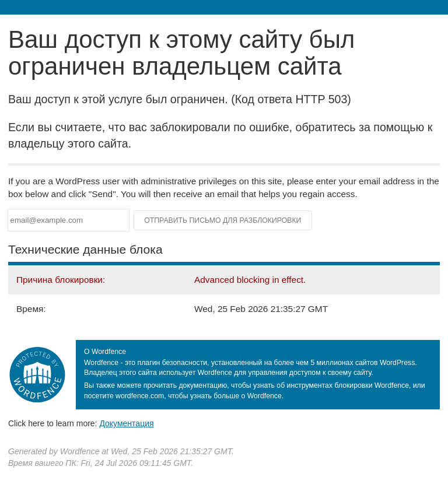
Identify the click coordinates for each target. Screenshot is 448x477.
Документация (126, 423)
